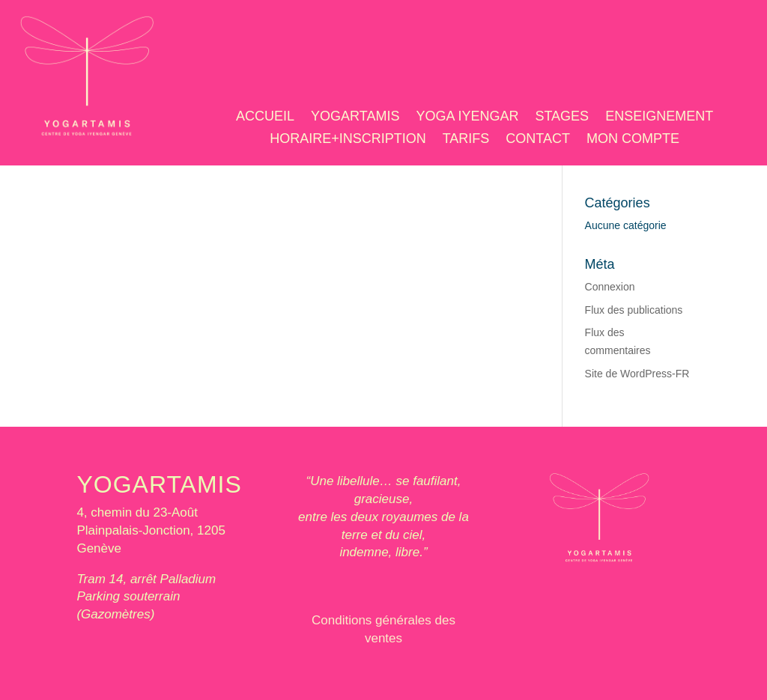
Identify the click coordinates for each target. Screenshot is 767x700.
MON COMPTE (633, 140)
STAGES (562, 117)
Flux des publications (634, 310)
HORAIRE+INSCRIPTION (348, 140)
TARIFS (466, 140)
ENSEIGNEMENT (659, 117)
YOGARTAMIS (355, 117)
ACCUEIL (265, 117)
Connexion (610, 287)
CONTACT (538, 140)
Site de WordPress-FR (637, 374)
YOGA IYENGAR (467, 117)
